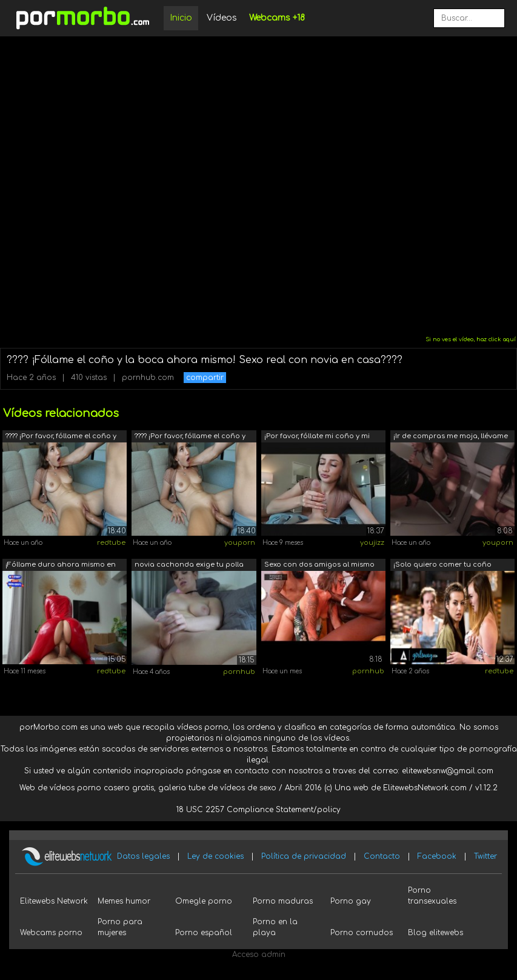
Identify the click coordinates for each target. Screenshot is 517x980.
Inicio (181, 18)
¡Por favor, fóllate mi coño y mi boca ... (317, 437)
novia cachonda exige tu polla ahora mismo (189, 566)
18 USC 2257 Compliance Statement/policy (258, 810)
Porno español (204, 933)
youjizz (372, 543)
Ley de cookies (215, 856)
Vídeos (222, 18)
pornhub (239, 672)
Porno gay (351, 901)
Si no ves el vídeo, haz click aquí (471, 339)
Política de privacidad (304, 856)
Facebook (437, 856)
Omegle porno (204, 901)
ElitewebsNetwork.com (425, 788)
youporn (240, 543)
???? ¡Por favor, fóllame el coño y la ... (61, 437)
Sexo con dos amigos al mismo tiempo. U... (319, 566)
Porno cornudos (362, 933)
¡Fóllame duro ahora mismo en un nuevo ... (61, 566)
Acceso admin (259, 955)
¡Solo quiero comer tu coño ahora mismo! (442, 566)
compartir (205, 378)
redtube (111, 543)
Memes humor (124, 901)
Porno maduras (283, 901)
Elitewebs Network (54, 901)
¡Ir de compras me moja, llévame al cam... (451, 437)
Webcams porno (51, 933)
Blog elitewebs (435, 933)
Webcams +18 (277, 18)
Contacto (382, 856)
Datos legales (143, 856)
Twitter (485, 856)
